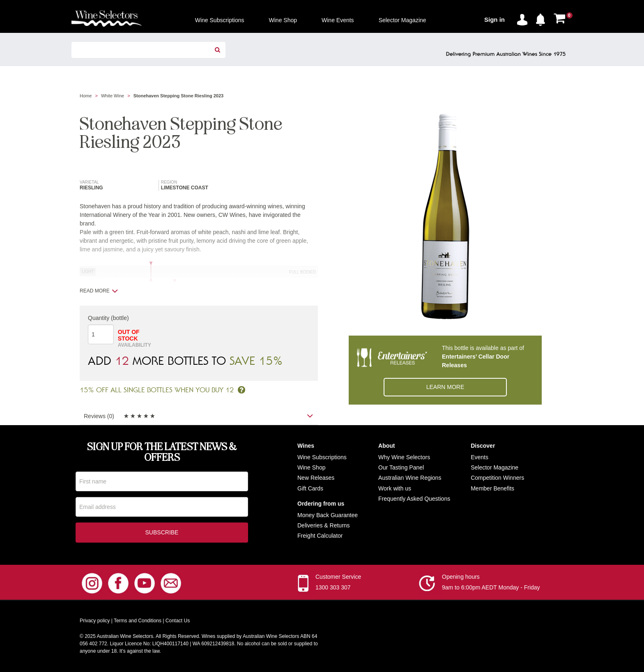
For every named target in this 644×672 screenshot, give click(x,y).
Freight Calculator (320, 536)
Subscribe (162, 533)
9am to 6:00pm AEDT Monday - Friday (491, 588)
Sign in (494, 20)
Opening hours (461, 578)
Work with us (395, 488)
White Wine (113, 96)
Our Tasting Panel (401, 467)
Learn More (445, 387)
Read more (99, 291)
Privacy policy (95, 621)
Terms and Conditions (138, 621)
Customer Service (338, 578)
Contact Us (178, 621)
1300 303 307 (333, 588)
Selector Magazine (494, 467)
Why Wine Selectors (404, 457)
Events (480, 457)
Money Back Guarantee (328, 515)
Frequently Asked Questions (414, 499)
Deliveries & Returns (324, 525)
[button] (543, 18)
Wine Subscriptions (322, 457)
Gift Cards (310, 488)
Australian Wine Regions (410, 478)
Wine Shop (311, 467)
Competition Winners (497, 478)
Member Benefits (492, 488)
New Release (314, 478)
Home (86, 96)
